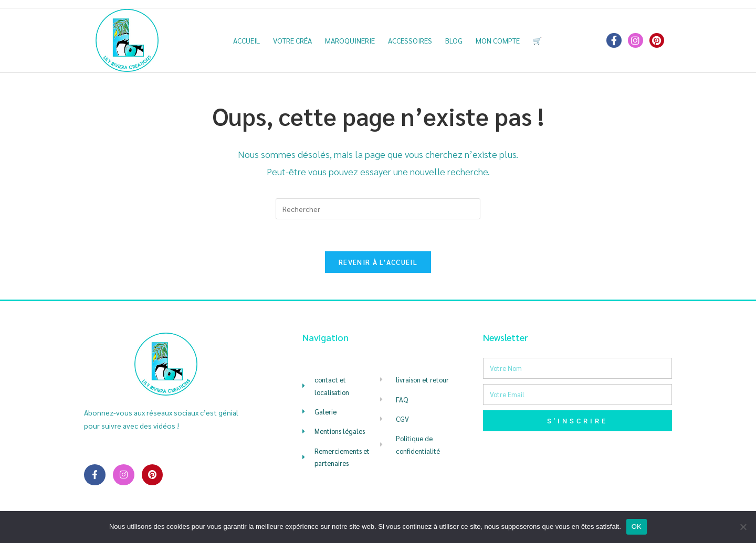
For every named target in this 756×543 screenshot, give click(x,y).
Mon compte (498, 40)
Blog (454, 40)
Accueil (246, 40)
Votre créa (292, 40)
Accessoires (410, 40)
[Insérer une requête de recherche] (378, 209)
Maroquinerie (350, 40)
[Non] (743, 527)
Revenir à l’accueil (378, 262)
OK (637, 526)
